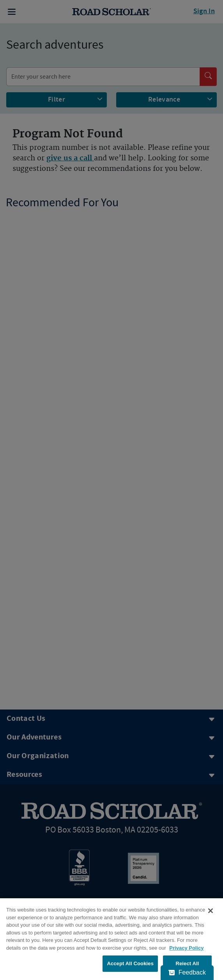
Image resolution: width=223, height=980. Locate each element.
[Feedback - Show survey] (187, 973)
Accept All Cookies (130, 963)
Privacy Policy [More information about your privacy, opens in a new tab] (186, 948)
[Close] (211, 911)
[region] (111, 939)
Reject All (187, 963)
